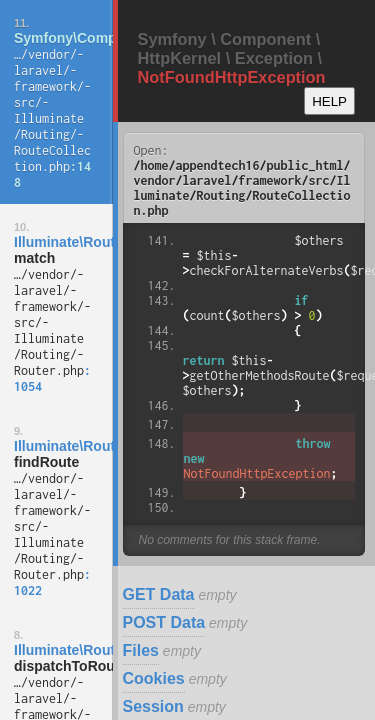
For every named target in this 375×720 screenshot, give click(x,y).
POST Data (164, 622)
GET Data (159, 594)
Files (141, 650)
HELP (329, 101)
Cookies (154, 678)
